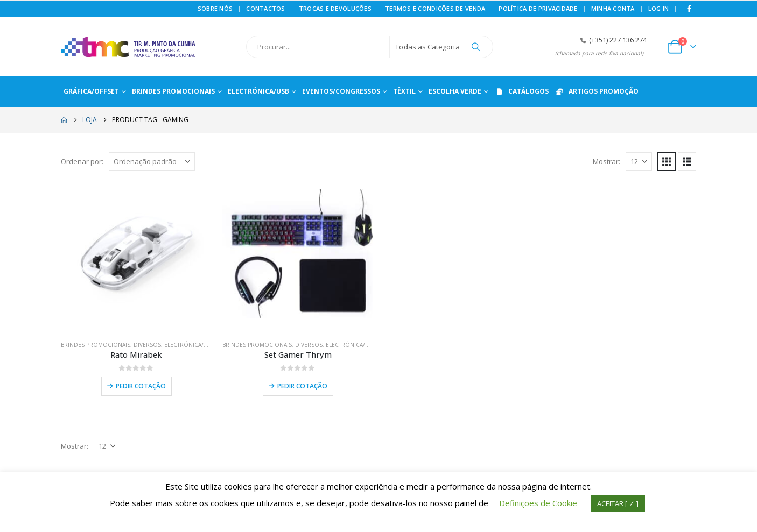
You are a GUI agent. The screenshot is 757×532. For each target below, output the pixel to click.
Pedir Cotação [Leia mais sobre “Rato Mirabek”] (141, 386)
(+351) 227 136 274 (618, 40)
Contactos (265, 8)
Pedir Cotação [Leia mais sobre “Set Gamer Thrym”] (302, 386)
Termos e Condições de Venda (435, 8)
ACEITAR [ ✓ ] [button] (618, 503)
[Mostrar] (639, 161)
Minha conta (613, 8)
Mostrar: (607, 161)
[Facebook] (689, 9)
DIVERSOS (147, 345)
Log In (659, 8)
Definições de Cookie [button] (538, 503)
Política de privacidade (538, 8)
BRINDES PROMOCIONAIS (96, 345)
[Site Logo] (128, 47)
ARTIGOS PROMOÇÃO (597, 91)
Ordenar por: (82, 161)
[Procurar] (476, 47)
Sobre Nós (215, 8)
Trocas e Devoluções (335, 8)
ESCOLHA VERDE (455, 91)
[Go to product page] (136, 257)
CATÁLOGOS (521, 91)
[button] (667, 161)
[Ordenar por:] (152, 161)
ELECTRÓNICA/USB (189, 345)
